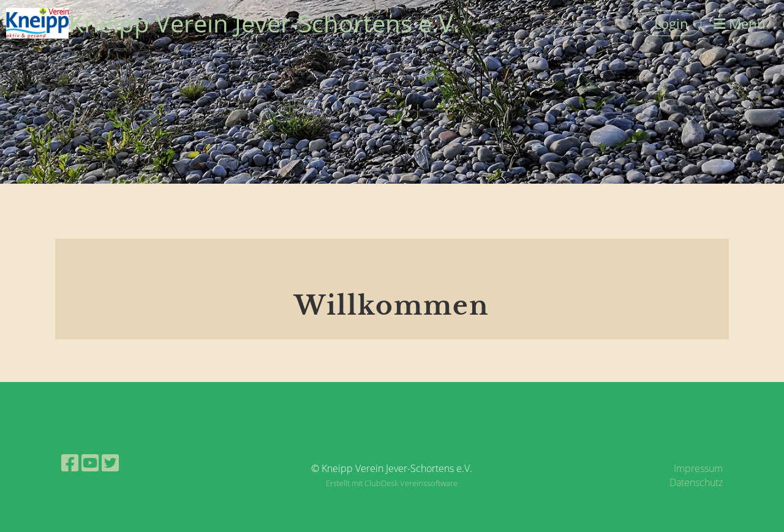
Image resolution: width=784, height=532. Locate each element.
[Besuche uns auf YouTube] (90, 463)
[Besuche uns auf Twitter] (110, 463)
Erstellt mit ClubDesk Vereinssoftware (392, 483)
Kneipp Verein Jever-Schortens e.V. (264, 23)
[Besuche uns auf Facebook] (70, 463)
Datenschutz (696, 482)
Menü (740, 23)
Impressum (698, 468)
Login (671, 23)
